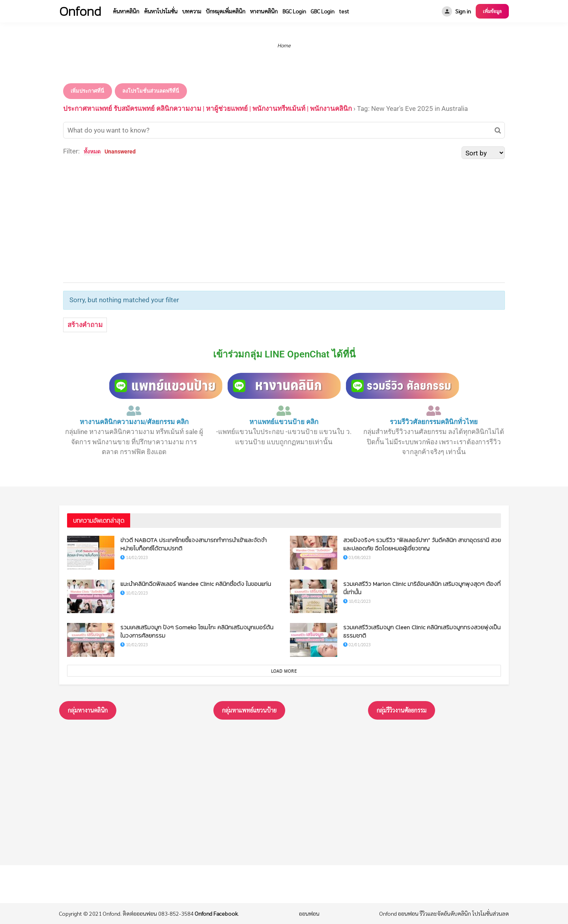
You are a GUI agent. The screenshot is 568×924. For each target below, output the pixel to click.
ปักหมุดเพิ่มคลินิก (226, 11)
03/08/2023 (357, 557)
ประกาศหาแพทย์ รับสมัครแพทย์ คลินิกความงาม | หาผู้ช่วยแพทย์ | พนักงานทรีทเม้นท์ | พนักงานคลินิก (207, 108)
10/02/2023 (134, 593)
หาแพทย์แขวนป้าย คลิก (284, 422)
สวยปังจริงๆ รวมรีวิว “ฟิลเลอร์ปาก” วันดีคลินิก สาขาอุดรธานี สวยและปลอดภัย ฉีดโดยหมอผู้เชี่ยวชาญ (422, 544)
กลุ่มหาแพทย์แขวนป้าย (249, 710)
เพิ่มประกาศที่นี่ (87, 91)
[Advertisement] (284, 219)
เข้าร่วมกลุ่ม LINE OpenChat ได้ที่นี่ (284, 354)
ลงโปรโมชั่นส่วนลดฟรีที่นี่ (151, 91)
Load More (284, 671)
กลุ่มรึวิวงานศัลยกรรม (402, 710)
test (344, 11)
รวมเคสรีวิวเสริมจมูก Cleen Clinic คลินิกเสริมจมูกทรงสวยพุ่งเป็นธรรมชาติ (422, 631)
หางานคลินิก (264, 11)
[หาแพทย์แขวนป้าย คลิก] (284, 411)
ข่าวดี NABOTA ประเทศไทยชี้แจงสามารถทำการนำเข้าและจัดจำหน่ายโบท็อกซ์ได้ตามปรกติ (193, 544)
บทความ (192, 11)
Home (284, 45)
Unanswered (120, 152)
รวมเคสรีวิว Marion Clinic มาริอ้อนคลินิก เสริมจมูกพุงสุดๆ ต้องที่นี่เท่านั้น (422, 588)
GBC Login (323, 11)
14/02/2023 (134, 557)
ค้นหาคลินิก (126, 11)
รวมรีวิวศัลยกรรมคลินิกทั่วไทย (434, 422)
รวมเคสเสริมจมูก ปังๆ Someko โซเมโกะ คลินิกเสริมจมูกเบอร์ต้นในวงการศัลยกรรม (197, 631)
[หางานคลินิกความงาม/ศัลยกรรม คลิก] (134, 411)
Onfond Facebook (216, 913)
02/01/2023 (357, 644)
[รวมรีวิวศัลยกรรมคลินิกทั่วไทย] (434, 411)
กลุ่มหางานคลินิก (88, 710)
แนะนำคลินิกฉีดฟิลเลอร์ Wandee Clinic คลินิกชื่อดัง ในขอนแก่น (196, 584)
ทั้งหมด (92, 152)
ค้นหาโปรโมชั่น (161, 11)
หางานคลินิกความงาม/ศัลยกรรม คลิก (134, 422)
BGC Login (294, 11)
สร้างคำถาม (85, 325)
